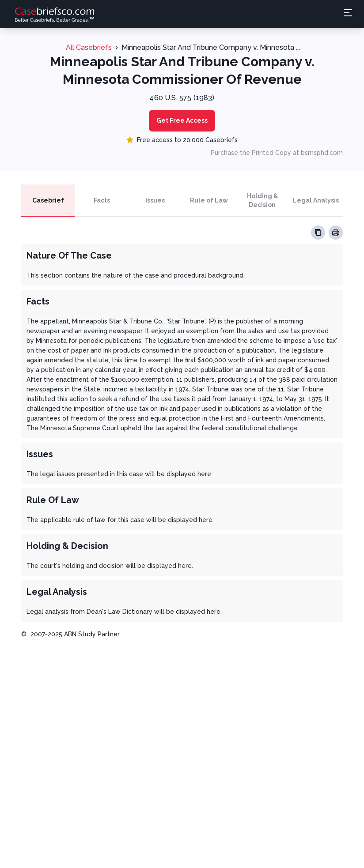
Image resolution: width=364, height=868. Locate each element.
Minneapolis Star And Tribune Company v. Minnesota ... (211, 47)
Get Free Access (182, 120)
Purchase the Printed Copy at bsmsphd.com (277, 153)
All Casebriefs (89, 47)
